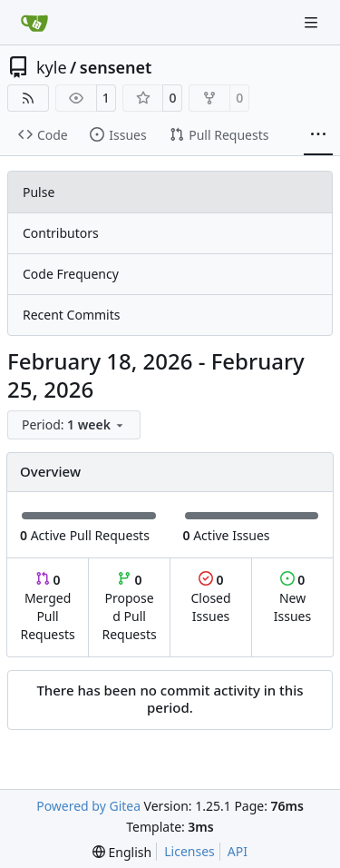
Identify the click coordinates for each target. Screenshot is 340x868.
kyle (52, 67)
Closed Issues (210, 598)
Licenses (189, 851)
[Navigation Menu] (313, 22)
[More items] (318, 135)
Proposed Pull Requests (130, 607)
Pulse (39, 192)
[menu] (74, 425)
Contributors (61, 233)
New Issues (292, 598)
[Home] (34, 23)
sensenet (116, 67)
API (238, 851)
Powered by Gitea (88, 806)
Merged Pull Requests (47, 607)
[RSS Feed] (28, 98)
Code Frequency (71, 274)
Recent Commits (71, 315)
